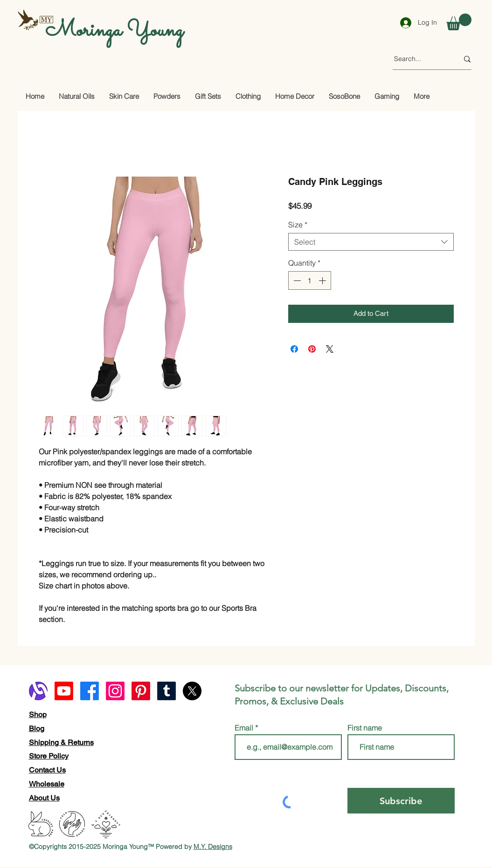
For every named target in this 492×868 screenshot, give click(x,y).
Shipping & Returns (61, 742)
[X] (192, 691)
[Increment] (323, 280)
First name (365, 728)
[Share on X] (330, 349)
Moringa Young (114, 31)
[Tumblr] (166, 691)
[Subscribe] (401, 801)
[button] (459, 22)
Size (298, 225)
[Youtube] (64, 691)
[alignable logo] (38, 691)
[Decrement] (296, 280)
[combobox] (371, 242)
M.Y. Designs (213, 847)
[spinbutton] (310, 280)
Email (245, 728)
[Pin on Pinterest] (312, 349)
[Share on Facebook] (294, 349)
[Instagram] (115, 691)
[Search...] (419, 59)
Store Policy (49, 756)
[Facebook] (90, 691)
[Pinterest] (141, 691)
